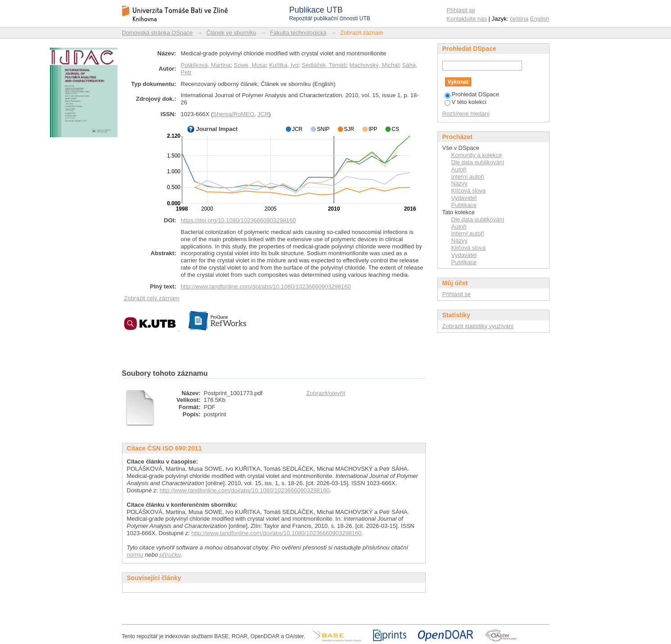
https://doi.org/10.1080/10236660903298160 (239, 220)
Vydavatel (464, 198)
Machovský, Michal (374, 65)
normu (135, 555)
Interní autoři (468, 177)
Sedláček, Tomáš (324, 65)
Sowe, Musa (250, 65)
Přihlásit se (461, 10)
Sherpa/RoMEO (234, 114)
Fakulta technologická (298, 33)
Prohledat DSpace (472, 94)
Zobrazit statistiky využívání (478, 326)
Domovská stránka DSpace (158, 33)
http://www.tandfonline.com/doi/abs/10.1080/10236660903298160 (266, 286)
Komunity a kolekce (477, 155)
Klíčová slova (469, 191)
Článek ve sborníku (231, 33)
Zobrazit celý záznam (152, 298)
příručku (170, 555)
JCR (263, 114)
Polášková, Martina (206, 65)
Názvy (459, 183)
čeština (519, 19)
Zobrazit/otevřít (326, 393)
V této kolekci (466, 102)
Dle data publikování (478, 162)
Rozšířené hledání (466, 114)
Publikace (464, 205)
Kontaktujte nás (467, 19)
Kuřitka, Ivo (284, 65)
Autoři (459, 169)
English (540, 19)
